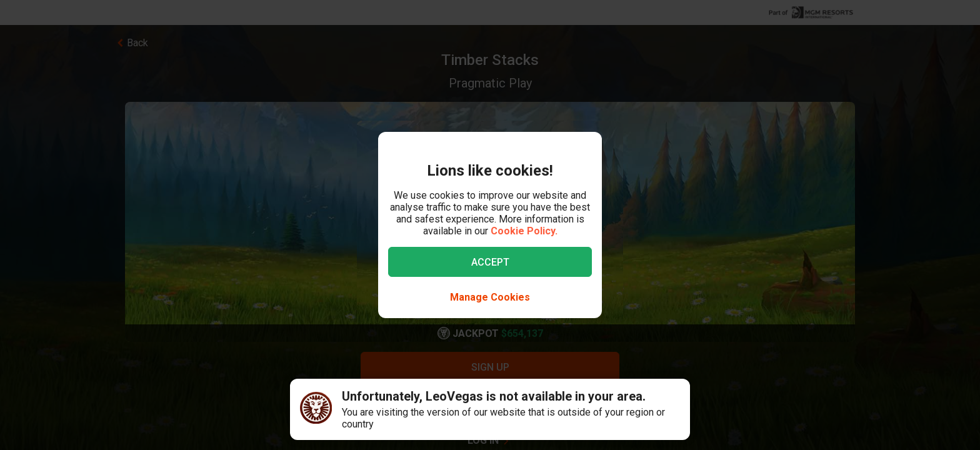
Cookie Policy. (524, 231)
